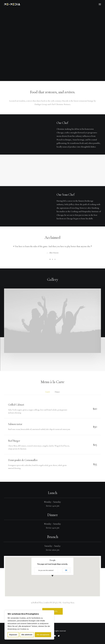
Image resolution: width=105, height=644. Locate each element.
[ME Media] (12, 4)
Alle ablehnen (27, 635)
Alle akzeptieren (43, 635)
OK (66, 570)
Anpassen (13, 635)
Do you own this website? (46, 570)
